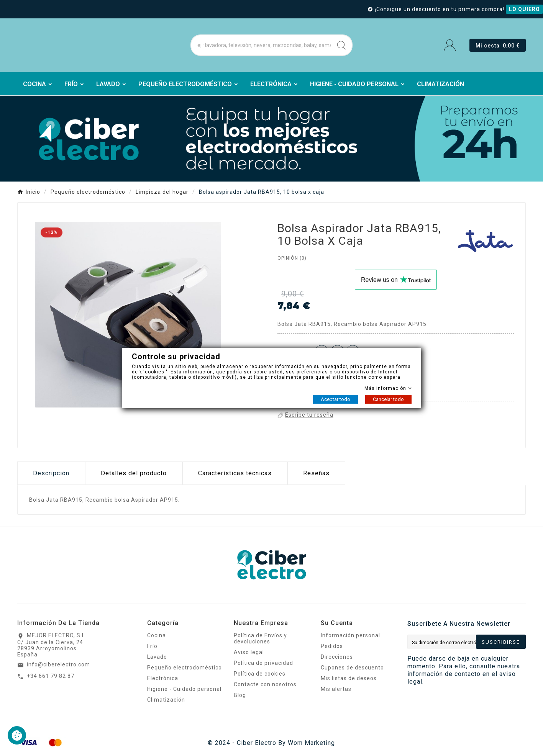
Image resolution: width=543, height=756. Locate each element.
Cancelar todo (388, 399)
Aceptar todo (335, 399)
